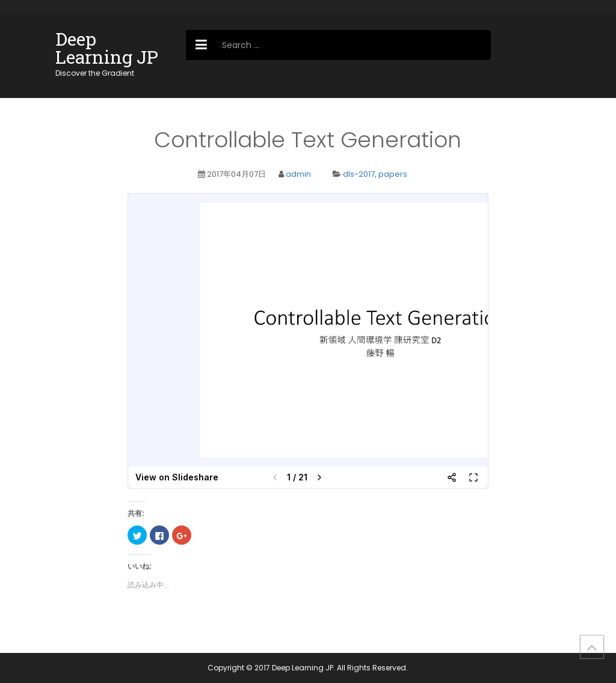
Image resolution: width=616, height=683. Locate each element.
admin (298, 174)
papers (393, 174)
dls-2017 (359, 174)
